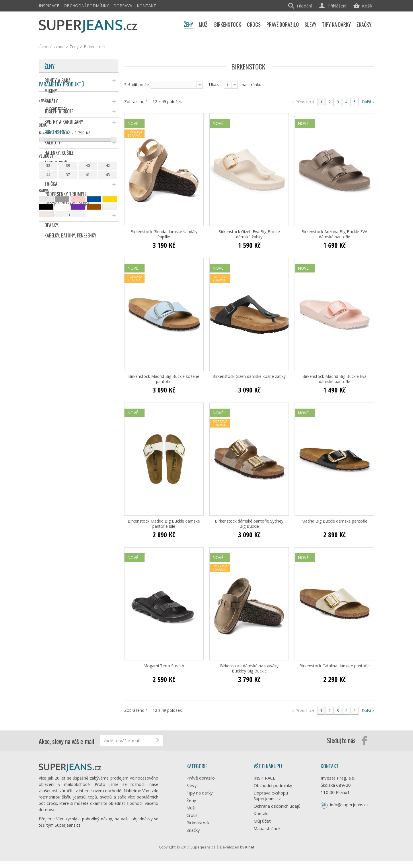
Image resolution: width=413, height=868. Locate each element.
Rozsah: (46, 304)
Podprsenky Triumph (65, 194)
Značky (193, 830)
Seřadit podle (137, 85)
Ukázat (216, 85)
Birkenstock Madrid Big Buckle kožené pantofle (164, 379)
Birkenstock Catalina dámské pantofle (335, 666)
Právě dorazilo (201, 778)
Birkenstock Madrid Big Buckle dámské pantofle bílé (164, 524)
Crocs (192, 815)
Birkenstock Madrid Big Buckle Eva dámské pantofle (334, 379)
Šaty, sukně (56, 163)
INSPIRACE (49, 6)
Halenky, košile (59, 153)
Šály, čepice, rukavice (65, 215)
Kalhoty (52, 142)
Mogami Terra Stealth (164, 666)
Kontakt (146, 6)
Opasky (51, 225)
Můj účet (262, 821)
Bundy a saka (58, 80)
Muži (191, 808)
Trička (51, 184)
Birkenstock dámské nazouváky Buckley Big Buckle (249, 668)
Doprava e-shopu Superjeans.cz (271, 796)
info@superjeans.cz (349, 805)
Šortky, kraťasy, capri (67, 204)
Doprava (123, 6)
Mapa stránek (267, 828)
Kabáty (51, 101)
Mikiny (51, 91)
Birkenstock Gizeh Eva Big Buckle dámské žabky (249, 234)
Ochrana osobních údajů (277, 806)
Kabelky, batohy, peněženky (70, 235)
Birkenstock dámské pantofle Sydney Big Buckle (249, 524)
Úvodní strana (52, 47)
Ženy (50, 66)
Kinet (250, 854)
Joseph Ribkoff (59, 111)
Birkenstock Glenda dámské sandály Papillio (164, 234)
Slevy (192, 785)
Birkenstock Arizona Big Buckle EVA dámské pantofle (334, 234)
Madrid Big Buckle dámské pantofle (334, 521)
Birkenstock (57, 132)
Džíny (50, 173)
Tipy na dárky (200, 793)
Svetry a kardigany (64, 122)
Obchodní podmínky (86, 6)
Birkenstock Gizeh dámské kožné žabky (249, 376)
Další (368, 102)
